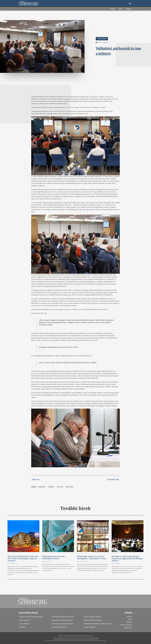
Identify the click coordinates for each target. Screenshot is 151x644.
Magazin (129, 9)
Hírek (120, 9)
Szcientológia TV (25, 620)
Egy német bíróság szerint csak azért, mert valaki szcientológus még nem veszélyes (23, 558)
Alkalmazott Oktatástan (59, 627)
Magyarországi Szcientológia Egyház (31, 617)
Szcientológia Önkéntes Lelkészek (63, 617)
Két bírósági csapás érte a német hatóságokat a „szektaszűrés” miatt (91, 557)
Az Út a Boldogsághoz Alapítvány (63, 624)
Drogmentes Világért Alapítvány (62, 620)
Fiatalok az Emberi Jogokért (93, 620)
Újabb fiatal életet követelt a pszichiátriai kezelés (54, 557)
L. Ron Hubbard (24, 624)
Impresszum (128, 627)
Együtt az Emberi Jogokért (93, 617)
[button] (130, 4)
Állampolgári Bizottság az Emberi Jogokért (98, 624)
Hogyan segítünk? (90, 627)
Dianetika (22, 627)
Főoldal (113, 9)
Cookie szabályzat (126, 625)
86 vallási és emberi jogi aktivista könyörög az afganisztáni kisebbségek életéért (127, 558)
